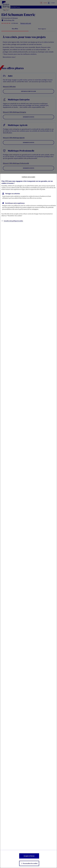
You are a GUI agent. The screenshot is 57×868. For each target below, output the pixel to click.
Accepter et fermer (29, 856)
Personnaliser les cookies (30, 863)
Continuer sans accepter (28, 177)
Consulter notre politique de (13, 221)
